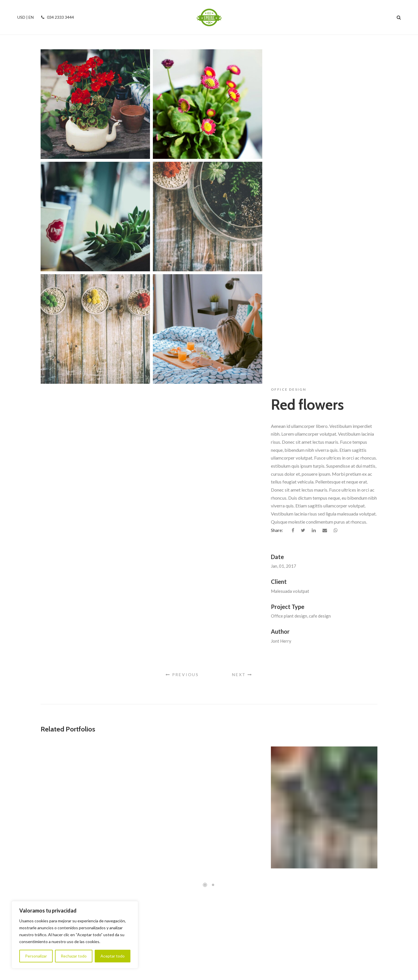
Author (280, 294)
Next (242, 416)
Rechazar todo (74, 956)
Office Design (288, 52)
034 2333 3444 (57, 17)
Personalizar (36, 956)
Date (277, 219)
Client (279, 244)
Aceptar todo (113, 956)
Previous (182, 416)
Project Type (288, 269)
